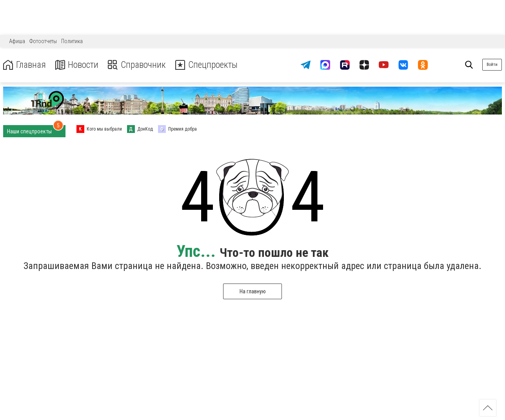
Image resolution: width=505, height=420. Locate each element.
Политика (72, 41)
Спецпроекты (209, 65)
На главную (253, 291)
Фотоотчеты (43, 41)
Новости (78, 65)
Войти (492, 65)
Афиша (17, 41)
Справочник (139, 65)
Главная (25, 65)
